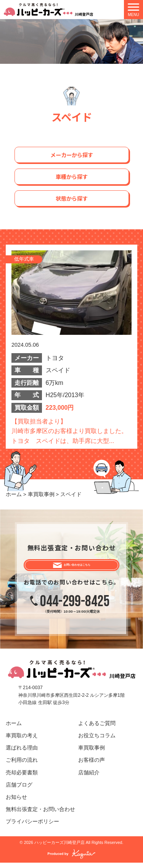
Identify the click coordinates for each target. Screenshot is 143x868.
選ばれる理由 (22, 753)
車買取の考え (22, 741)
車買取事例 (92, 753)
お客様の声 (92, 766)
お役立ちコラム (97, 741)
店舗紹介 (89, 778)
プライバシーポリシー (32, 827)
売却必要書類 (22, 778)
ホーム (14, 729)
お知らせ (16, 802)
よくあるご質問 (97, 729)
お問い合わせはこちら (77, 567)
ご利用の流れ (22, 766)
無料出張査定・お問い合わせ (40, 815)
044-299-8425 (75, 607)
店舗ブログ (19, 790)
